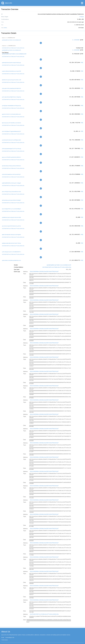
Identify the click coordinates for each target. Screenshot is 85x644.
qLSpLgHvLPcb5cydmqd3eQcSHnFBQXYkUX (11, 87)
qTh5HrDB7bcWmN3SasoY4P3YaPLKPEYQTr (11, 172)
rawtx (5, 27)
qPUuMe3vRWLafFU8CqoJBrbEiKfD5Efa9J (11, 163)
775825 (82, 16)
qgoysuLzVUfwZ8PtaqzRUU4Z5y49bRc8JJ (11, 155)
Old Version (5, 636)
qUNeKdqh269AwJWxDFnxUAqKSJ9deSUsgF (11, 62)
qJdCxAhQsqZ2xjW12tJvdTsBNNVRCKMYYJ (11, 248)
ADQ (82, 62)
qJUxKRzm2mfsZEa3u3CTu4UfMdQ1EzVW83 (11, 138)
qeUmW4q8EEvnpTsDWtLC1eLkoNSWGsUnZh (11, 40)
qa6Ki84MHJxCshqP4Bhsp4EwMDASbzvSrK (11, 257)
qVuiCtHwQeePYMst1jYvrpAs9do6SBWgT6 (11, 206)
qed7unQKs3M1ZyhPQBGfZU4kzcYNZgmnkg (11, 96)
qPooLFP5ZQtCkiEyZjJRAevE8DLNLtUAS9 (11, 189)
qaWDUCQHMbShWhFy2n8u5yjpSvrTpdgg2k (11, 180)
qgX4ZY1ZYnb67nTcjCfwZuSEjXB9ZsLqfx (11, 113)
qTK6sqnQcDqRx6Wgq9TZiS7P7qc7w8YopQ (11, 147)
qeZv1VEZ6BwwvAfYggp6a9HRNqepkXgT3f (11, 130)
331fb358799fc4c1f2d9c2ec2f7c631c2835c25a (13, 48)
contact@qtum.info (10, 634)
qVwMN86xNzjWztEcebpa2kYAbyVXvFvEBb (11, 214)
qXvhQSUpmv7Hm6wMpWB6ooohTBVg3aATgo (11, 104)
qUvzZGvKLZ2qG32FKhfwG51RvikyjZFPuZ (11, 223)
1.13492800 (76, 50)
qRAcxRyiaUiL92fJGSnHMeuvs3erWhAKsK (11, 121)
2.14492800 (76, 40)
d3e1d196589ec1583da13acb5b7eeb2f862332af (44, 268)
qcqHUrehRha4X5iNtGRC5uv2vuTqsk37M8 (11, 70)
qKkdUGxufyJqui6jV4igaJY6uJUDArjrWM (11, 79)
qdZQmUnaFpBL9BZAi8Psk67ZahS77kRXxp (11, 240)
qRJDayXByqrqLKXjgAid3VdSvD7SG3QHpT (11, 197)
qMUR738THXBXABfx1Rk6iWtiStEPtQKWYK (11, 231)
